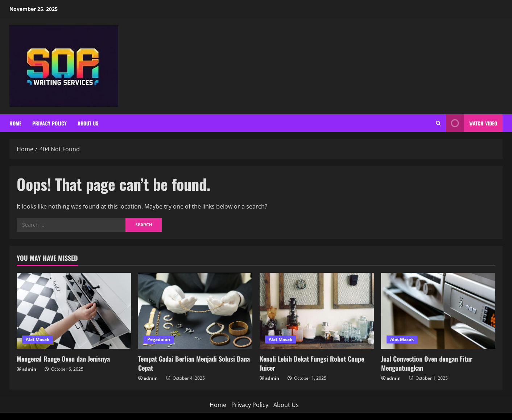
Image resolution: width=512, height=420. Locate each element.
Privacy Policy (49, 123)
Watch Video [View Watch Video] (472, 123)
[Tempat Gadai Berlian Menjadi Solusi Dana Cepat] (195, 311)
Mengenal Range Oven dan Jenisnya (63, 359)
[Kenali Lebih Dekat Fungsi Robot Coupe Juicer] (317, 311)
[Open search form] (438, 123)
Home (15, 123)
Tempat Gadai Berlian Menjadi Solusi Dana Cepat (194, 363)
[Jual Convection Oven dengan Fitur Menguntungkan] (438, 311)
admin (29, 369)
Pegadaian (159, 339)
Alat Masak (38, 339)
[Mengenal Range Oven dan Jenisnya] (74, 311)
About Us (88, 123)
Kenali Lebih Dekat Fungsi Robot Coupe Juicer (312, 363)
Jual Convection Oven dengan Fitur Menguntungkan (427, 363)
